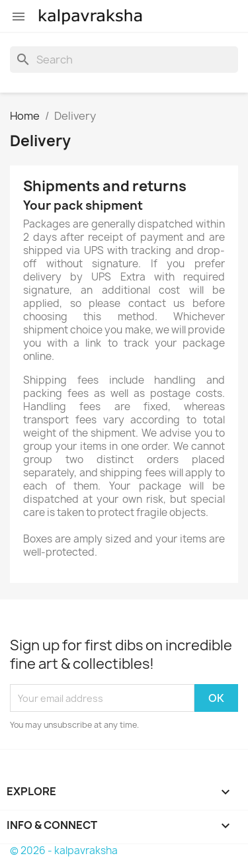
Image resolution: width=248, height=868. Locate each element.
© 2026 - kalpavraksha (64, 850)
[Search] (124, 60)
